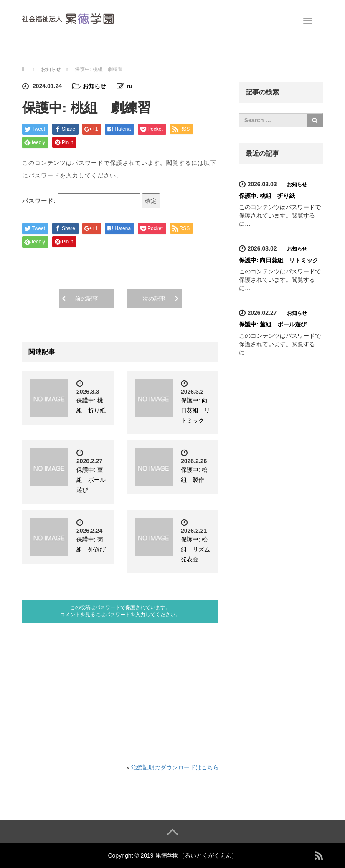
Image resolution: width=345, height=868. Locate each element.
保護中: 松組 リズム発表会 (195, 549)
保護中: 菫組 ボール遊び (91, 480)
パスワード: (81, 201)
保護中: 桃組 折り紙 (267, 196)
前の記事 (86, 299)
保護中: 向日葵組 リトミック (195, 410)
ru (129, 86)
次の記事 (154, 299)
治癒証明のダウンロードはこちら (175, 767)
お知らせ (94, 86)
